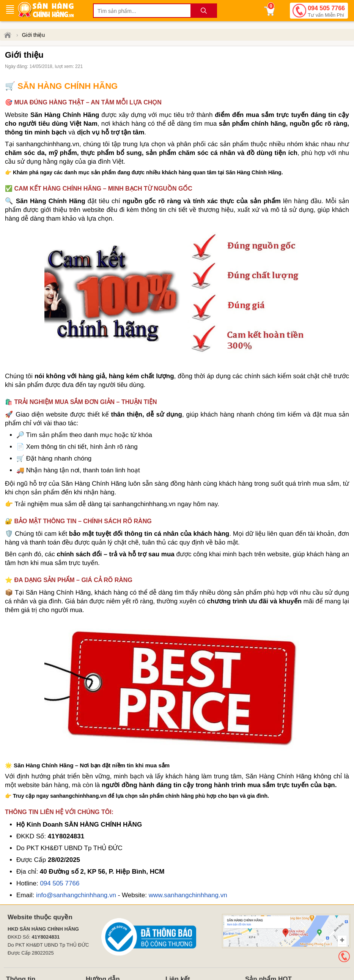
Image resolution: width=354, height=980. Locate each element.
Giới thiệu (34, 35)
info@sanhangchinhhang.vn (76, 895)
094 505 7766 (326, 12)
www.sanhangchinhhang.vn (188, 895)
